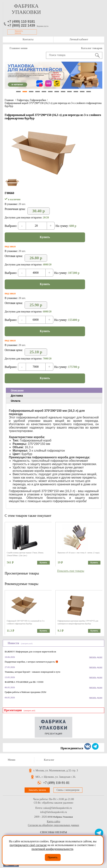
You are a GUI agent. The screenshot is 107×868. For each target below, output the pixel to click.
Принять (53, 857)
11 (82, 92)
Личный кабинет (79, 39)
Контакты (28, 39)
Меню (12, 760)
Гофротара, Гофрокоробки (31, 100)
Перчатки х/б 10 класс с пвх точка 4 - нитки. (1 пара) (78, 553)
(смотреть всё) (27, 644)
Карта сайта (54, 821)
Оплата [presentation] (15, 401)
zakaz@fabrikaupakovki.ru (58, 808)
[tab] (54, 390)
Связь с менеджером (68, 790)
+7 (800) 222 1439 (21, 25)
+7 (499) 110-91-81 (56, 783)
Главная (9, 100)
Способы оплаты (53, 832)
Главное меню (18, 48)
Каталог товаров (92, 48)
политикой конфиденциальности (52, 849)
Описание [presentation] (17, 391)
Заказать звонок (19, 32)
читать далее (96, 657)
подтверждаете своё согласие (28, 845)
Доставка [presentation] (17, 396)
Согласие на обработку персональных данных (54, 825)
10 (76, 92)
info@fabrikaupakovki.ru (53, 812)
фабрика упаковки (26, 9)
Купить (45, 237)
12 (89, 92)
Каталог (49, 760)
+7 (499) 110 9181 (21, 22)
